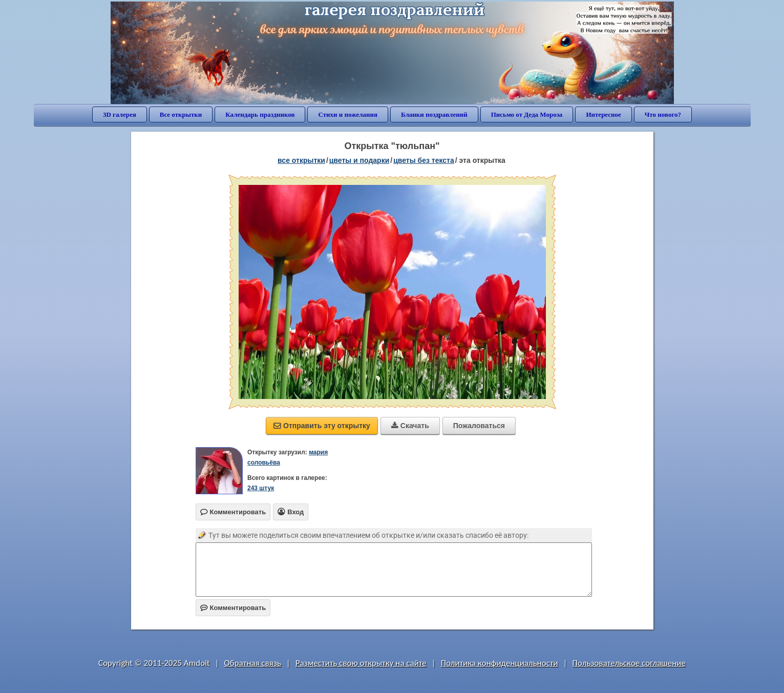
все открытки (301, 160)
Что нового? (663, 114)
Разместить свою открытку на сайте (361, 663)
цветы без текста (424, 160)
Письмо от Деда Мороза (527, 114)
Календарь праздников (260, 114)
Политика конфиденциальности (500, 663)
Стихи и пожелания (348, 114)
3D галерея (120, 114)
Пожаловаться (479, 426)
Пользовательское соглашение (629, 663)
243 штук (261, 488)
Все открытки (181, 114)
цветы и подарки (359, 160)
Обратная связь (253, 663)
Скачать (410, 426)
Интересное (603, 114)
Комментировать (233, 608)
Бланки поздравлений (434, 114)
